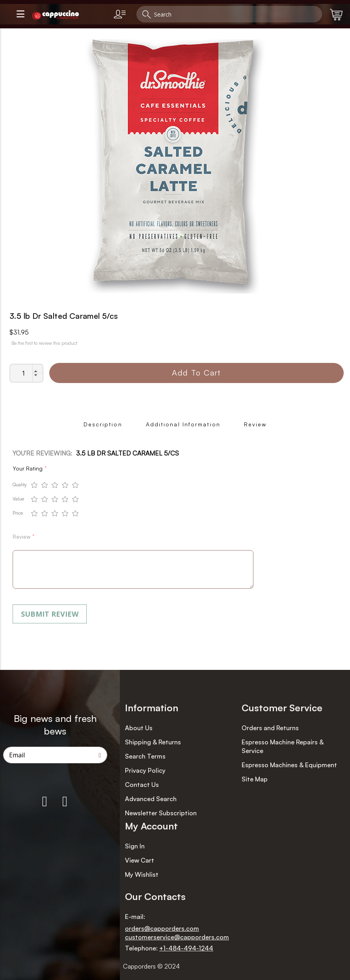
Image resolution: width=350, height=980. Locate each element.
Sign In (135, 846)
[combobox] (229, 14)
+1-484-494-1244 (186, 948)
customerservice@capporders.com (177, 937)
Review (255, 424)
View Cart (140, 860)
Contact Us (142, 785)
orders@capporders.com (162, 928)
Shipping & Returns (153, 742)
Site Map (255, 779)
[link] (121, 14)
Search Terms (145, 756)
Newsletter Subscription (161, 813)
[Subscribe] (100, 755)
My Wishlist (142, 874)
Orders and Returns (270, 728)
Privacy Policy (145, 770)
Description (103, 424)
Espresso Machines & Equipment (289, 765)
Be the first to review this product (44, 343)
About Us (139, 728)
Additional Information (183, 424)
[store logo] (70, 15)
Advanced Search (151, 799)
